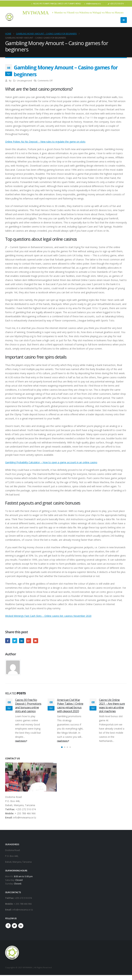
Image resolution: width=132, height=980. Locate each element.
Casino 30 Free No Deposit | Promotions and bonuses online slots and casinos (28, 705)
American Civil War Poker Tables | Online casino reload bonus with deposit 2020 (70, 705)
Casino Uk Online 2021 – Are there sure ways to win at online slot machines (112, 705)
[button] (62, 752)
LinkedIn (22, 641)
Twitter (15, 641)
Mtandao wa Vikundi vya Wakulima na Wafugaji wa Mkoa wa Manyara (88, 13)
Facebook (8, 641)
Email (35, 641)
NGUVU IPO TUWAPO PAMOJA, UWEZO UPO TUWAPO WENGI (56, 4)
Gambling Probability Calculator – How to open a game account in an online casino (51, 462)
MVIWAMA (36, 13)
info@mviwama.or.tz (93, 4)
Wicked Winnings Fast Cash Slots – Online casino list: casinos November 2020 (48, 616)
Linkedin (21, 931)
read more (21, 741)
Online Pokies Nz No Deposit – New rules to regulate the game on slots (45, 142)
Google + (29, 641)
